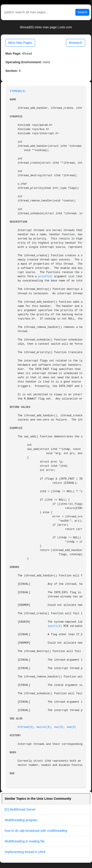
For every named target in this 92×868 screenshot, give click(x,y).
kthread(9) (26, 727)
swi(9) (59, 727)
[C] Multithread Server (20, 809)
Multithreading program (21, 820)
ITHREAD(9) (18, 91)
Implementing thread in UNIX (25, 852)
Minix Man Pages (20, 43)
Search (82, 12)
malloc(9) (44, 727)
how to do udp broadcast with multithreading (36, 831)
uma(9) (71, 727)
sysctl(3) (55, 626)
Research (76, 43)
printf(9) (45, 277)
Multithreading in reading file (25, 841)
